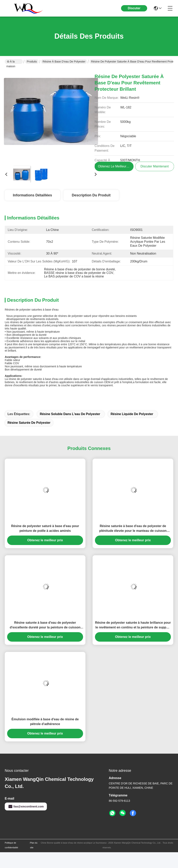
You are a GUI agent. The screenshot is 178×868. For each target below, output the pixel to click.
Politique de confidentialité (11, 845)
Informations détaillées (32, 195)
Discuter (134, 8)
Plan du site (34, 845)
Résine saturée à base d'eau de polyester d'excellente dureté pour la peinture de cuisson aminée (45, 625)
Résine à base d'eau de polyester (64, 62)
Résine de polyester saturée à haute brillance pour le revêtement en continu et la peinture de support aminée (133, 625)
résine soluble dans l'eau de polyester (70, 414)
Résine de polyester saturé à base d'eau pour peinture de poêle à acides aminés (45, 528)
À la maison (11, 62)
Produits (32, 62)
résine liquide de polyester (132, 414)
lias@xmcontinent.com (26, 806)
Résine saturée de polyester (29, 423)
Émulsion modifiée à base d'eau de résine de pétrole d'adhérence (45, 722)
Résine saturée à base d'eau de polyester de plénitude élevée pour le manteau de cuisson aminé (133, 529)
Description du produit (91, 195)
